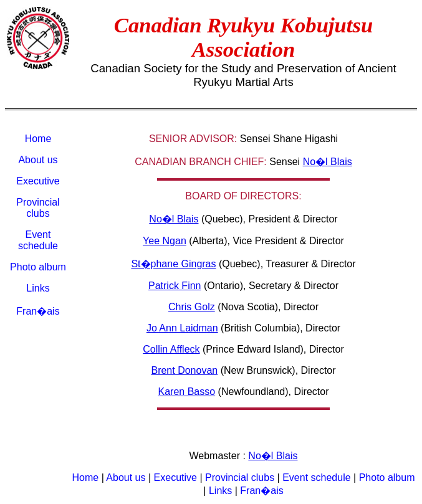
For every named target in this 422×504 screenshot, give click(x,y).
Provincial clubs (38, 208)
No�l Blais (328, 162)
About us (38, 160)
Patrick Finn (175, 286)
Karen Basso (187, 392)
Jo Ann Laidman (182, 328)
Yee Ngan (165, 241)
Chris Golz (192, 307)
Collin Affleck (171, 349)
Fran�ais (38, 311)
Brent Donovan (184, 370)
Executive (38, 181)
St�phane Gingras (173, 264)
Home (38, 139)
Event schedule (38, 240)
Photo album (38, 267)
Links (38, 288)
